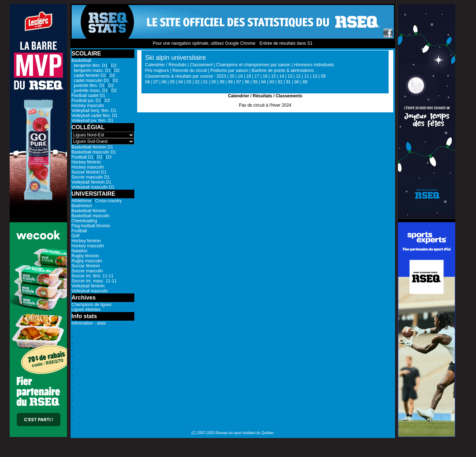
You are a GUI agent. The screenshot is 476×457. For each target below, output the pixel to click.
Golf (76, 236)
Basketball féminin (89, 211)
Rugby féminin (85, 256)
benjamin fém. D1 (90, 65)
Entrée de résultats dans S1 (286, 43)
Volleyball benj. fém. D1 (94, 111)
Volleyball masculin (90, 291)
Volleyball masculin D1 (93, 187)
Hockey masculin (88, 106)
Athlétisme (82, 201)
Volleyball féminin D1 (92, 182)
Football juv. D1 (86, 101)
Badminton (82, 206)
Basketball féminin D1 (92, 147)
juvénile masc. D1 (90, 91)
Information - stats (89, 323)
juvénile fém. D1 (88, 86)
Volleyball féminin (88, 286)
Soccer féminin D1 (89, 172)
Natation (80, 251)
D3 (109, 157)
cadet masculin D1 (90, 81)
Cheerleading (84, 221)
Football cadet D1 (88, 96)
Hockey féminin (86, 162)
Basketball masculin (91, 216)
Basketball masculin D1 (94, 152)
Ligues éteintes (86, 310)
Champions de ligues (92, 305)
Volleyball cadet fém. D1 (95, 116)
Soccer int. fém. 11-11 (93, 276)
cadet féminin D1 (89, 76)
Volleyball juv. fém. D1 (93, 121)
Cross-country (108, 201)
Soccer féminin (86, 266)
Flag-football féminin (91, 226)
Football (79, 231)
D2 (114, 65)
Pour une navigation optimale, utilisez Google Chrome (204, 43)
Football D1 (83, 157)
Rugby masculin (87, 261)
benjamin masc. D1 (91, 71)
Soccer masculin (87, 271)
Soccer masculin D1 (91, 177)
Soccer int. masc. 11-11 (94, 281)
